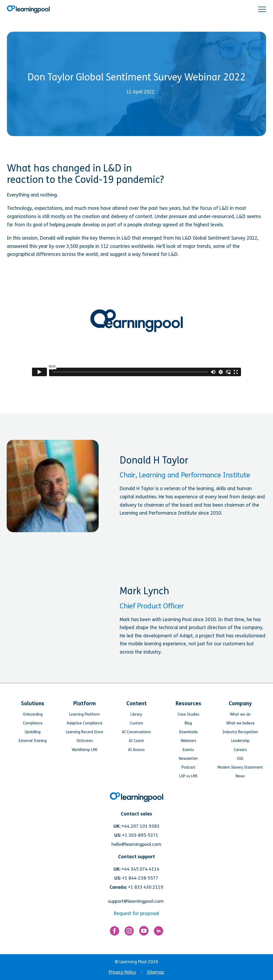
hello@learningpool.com (136, 844)
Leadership (240, 741)
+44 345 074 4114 (140, 869)
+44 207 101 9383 (140, 826)
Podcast (188, 767)
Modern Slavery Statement (240, 767)
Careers (240, 750)
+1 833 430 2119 (146, 887)
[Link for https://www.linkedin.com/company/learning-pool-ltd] (158, 932)
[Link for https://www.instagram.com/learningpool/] (129, 932)
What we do (240, 714)
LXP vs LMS (188, 776)
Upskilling (33, 732)
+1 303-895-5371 (140, 835)
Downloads (188, 732)
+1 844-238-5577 (140, 878)
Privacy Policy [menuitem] (123, 972)
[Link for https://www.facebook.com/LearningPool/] (115, 932)
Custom (136, 723)
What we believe (240, 723)
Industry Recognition (240, 732)
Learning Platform (85, 714)
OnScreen (85, 741)
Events (188, 750)
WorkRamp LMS (85, 750)
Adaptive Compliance (85, 723)
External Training (33, 741)
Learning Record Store (85, 732)
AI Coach (136, 741)
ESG (240, 759)
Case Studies (188, 714)
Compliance (33, 723)
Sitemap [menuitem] (155, 972)
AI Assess (136, 750)
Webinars (188, 741)
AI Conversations (136, 732)
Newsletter (188, 759)
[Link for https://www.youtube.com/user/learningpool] (144, 932)
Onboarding (33, 714)
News (240, 776)
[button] (262, 9)
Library (136, 714)
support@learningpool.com (136, 901)
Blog (188, 723)
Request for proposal (136, 913)
